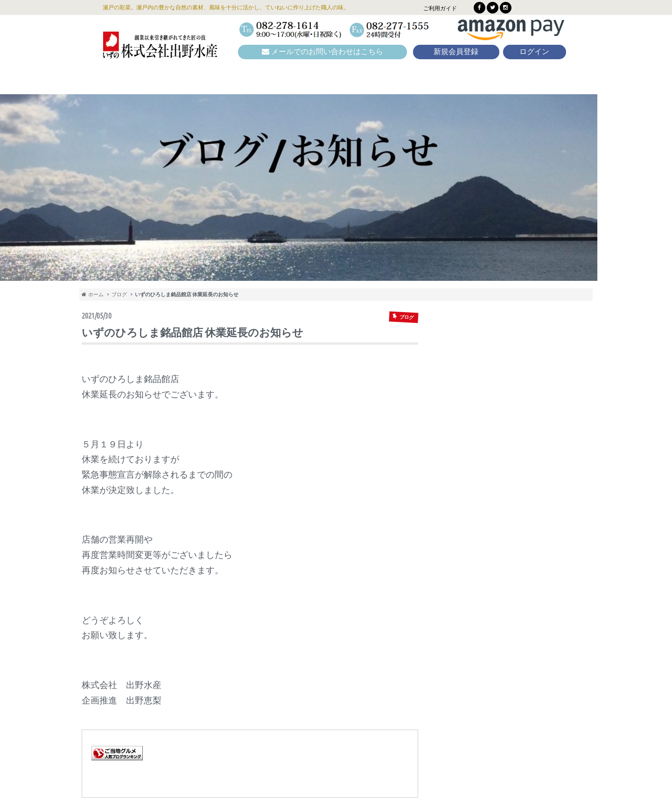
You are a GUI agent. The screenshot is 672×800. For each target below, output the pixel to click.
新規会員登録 (456, 52)
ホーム (93, 294)
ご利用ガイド (440, 8)
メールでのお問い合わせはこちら (322, 52)
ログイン (534, 52)
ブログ (119, 294)
